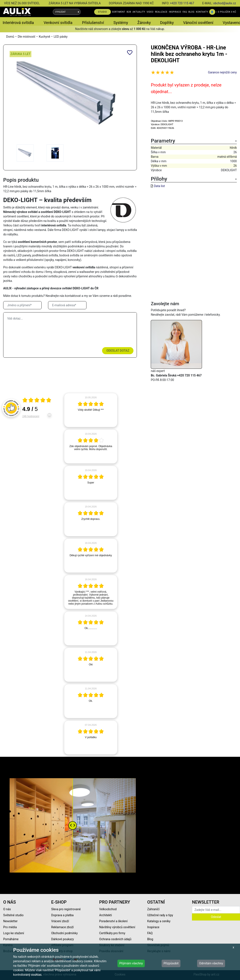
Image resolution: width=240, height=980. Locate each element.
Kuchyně (45, 37)
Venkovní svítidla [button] (58, 23)
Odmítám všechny (211, 963)
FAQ (185, 12)
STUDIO (102, 12)
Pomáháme (11, 939)
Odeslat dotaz (118, 351)
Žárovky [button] (144, 23)
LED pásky (61, 37)
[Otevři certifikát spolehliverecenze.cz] (37, 401)
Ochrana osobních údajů (115, 939)
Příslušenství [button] (93, 23)
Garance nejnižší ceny (222, 72)
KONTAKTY (202, 12)
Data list (159, 186)
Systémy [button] (121, 23)
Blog (150, 939)
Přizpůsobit (171, 963)
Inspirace (153, 927)
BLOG (192, 12)
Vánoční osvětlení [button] (198, 23)
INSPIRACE (175, 12)
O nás (7, 909)
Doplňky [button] (167, 23)
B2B (129, 12)
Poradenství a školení (113, 921)
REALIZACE (161, 12)
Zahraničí (153, 909)
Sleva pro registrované (66, 909)
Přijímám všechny (131, 963)
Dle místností (26, 37)
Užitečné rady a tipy (160, 915)
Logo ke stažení (14, 933)
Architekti (106, 915)
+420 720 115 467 (182, 3)
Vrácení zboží (60, 921)
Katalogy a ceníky (159, 921)
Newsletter (10, 921)
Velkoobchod (108, 909)
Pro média (10, 927)
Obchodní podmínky (64, 933)
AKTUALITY (139, 12)
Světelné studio (13, 915)
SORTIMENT (119, 12)
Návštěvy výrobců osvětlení (117, 927)
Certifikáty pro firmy (112, 933)
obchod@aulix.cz (225, 3)
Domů (10, 37)
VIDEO (150, 12)
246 (31, 416)
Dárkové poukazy (63, 939)
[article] (91, 410)
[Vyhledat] (79, 12)
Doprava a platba (62, 915)
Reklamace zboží (62, 927)
